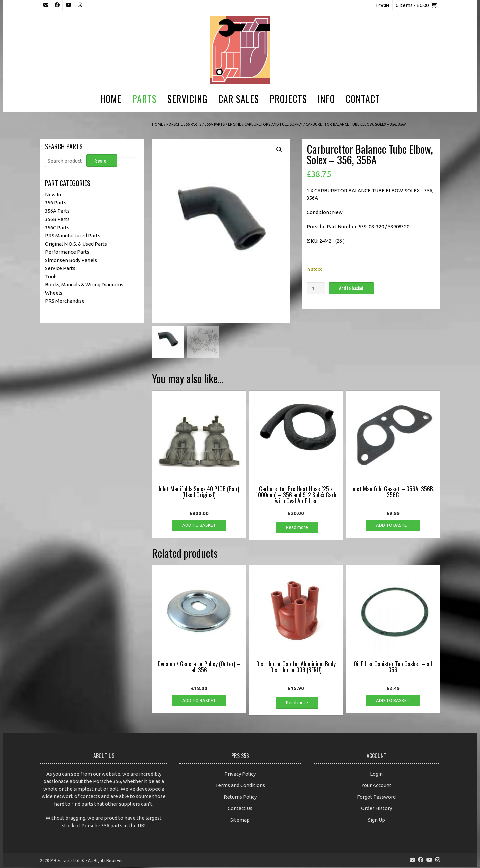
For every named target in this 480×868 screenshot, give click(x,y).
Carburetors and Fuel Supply (273, 124)
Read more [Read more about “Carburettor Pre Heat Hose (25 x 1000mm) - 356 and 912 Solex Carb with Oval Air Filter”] (297, 528)
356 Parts (56, 203)
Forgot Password (376, 797)
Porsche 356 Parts (184, 124)
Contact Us (240, 809)
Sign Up (376, 820)
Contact (363, 99)
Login (383, 6)
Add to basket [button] (199, 526)
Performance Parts (67, 252)
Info (326, 99)
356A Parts (215, 124)
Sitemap (240, 820)
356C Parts (57, 227)
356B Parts (57, 219)
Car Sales (239, 99)
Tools (51, 276)
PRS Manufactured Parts (73, 235)
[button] (279, 150)
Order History (376, 809)
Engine (234, 124)
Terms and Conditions (240, 786)
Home (111, 99)
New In (53, 195)
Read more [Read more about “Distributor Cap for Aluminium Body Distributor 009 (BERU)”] (297, 703)
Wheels (54, 293)
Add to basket (351, 288)
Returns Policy (240, 797)
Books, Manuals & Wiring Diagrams (84, 284)
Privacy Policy (240, 774)
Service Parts (60, 268)
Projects (288, 99)
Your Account (376, 786)
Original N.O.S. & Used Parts (76, 244)
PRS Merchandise (65, 301)
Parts (144, 99)
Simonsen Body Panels (71, 260)
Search (102, 160)
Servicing (187, 99)
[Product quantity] (316, 288)
